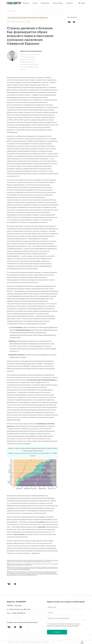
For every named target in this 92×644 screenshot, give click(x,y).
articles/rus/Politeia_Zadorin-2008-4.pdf (21, 565)
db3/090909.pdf (25, 570)
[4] (8, 572)
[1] (7, 561)
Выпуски (26, 3)
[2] (8, 564)
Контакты (69, 3)
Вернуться (11, 11)
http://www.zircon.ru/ (15, 574)
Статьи (35, 3)
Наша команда (58, 3)
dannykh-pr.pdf (33, 575)
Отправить (57, 632)
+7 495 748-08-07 (18, 613)
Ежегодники (45, 3)
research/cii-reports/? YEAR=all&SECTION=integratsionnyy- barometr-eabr (31, 562)
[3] (8, 567)
